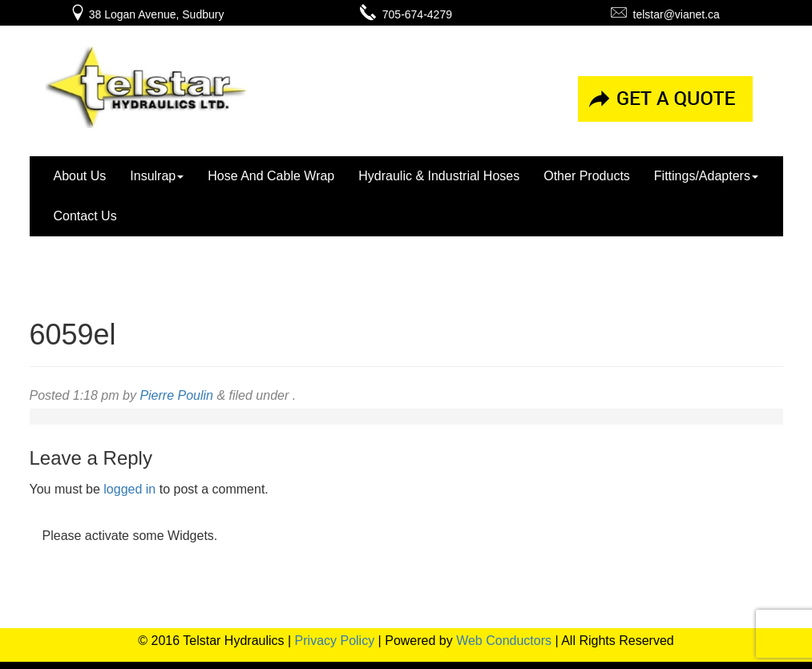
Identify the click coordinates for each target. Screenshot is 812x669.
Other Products (587, 176)
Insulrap (157, 176)
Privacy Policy (335, 641)
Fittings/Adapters (706, 176)
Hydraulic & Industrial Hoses (439, 176)
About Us (80, 176)
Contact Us (85, 216)
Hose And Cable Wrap (271, 176)
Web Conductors (504, 641)
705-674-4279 (406, 14)
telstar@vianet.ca (665, 14)
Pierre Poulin (176, 395)
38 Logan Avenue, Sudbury (147, 14)
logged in (129, 489)
